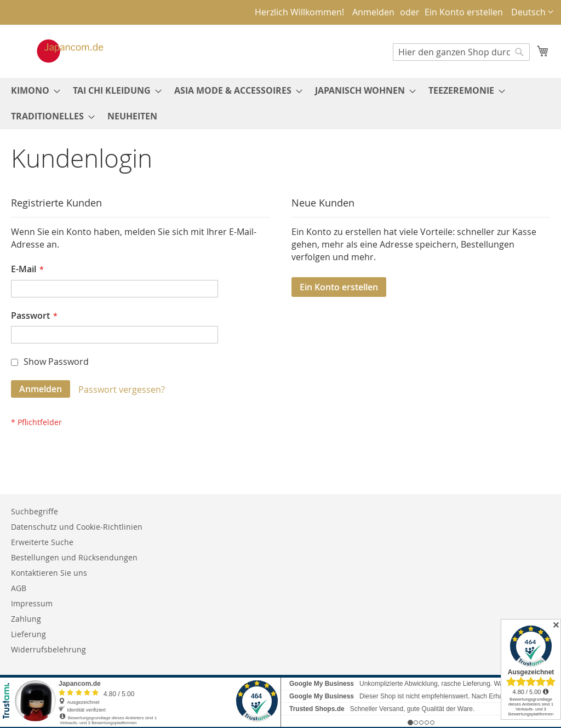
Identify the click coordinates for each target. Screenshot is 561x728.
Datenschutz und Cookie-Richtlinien (77, 527)
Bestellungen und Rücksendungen (74, 557)
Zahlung (26, 619)
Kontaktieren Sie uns (49, 573)
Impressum (32, 603)
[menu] (280, 104)
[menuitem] (32, 91)
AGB (19, 588)
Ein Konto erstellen (464, 12)
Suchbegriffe (35, 511)
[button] (532, 12)
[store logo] (59, 51)
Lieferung (28, 634)
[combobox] (461, 52)
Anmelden (373, 12)
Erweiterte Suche (42, 542)
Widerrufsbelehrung (48, 649)
